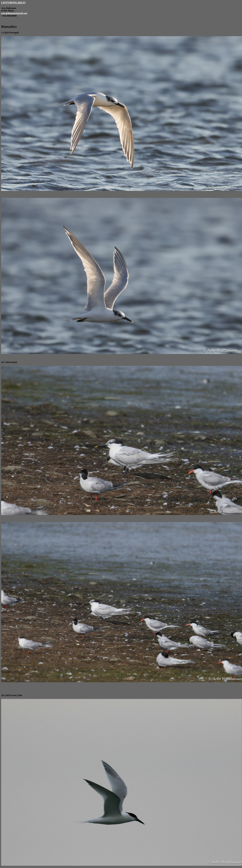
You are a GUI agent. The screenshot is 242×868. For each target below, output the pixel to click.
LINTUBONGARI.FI (13, 3)
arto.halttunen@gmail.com (14, 13)
